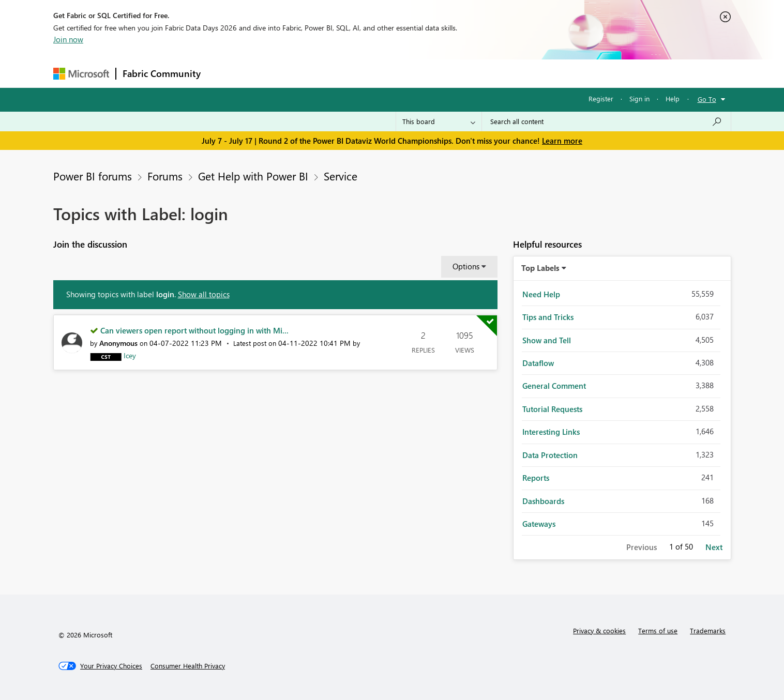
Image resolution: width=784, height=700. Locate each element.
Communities (358, 73)
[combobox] (606, 121)
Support (488, 73)
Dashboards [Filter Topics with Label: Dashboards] (543, 501)
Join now (68, 39)
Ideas (312, 73)
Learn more (562, 141)
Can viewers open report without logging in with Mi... (194, 330)
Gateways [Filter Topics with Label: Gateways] (539, 524)
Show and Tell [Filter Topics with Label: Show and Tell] (547, 340)
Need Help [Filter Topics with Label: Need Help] (541, 294)
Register (601, 98)
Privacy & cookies (599, 630)
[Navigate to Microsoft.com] (81, 74)
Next (714, 547)
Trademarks (708, 630)
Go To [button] (707, 99)
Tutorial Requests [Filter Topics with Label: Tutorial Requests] (552, 409)
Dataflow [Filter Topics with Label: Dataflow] (538, 363)
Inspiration (270, 73)
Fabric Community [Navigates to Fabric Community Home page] (162, 73)
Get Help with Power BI (253, 176)
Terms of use (658, 630)
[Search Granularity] (439, 121)
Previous (642, 547)
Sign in (639, 98)
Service (341, 176)
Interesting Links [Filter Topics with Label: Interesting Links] (551, 432)
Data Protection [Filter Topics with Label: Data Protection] (550, 455)
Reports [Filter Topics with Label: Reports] (536, 478)
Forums (224, 73)
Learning (444, 73)
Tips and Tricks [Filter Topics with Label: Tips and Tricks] (548, 317)
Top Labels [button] (540, 268)
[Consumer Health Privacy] (188, 666)
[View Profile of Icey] (130, 355)
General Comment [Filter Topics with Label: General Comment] (554, 386)
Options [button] (466, 266)
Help (673, 98)
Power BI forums (93, 176)
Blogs (404, 73)
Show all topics (204, 294)
